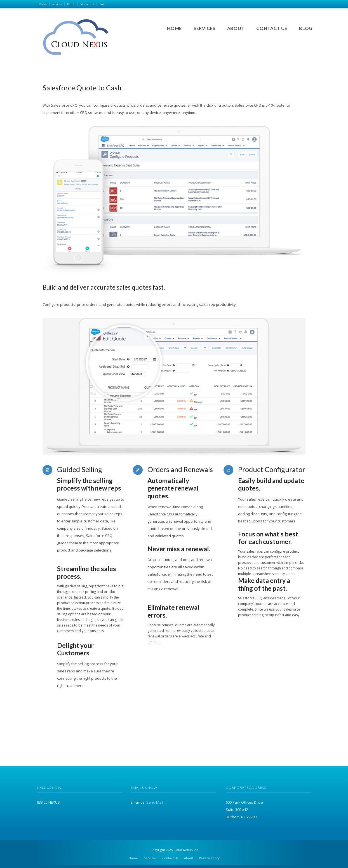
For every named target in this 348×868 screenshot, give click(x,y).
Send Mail (155, 802)
